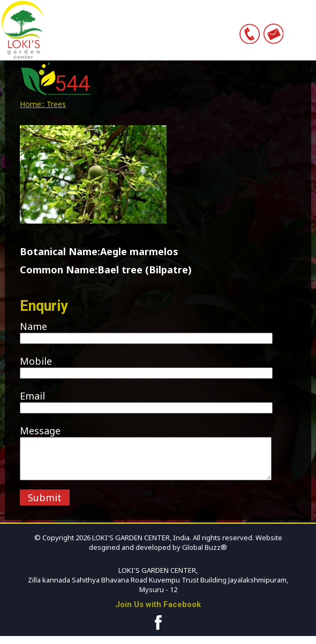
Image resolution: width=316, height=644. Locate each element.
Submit (45, 505)
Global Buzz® (204, 555)
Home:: (32, 104)
